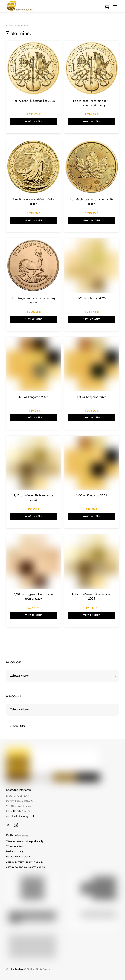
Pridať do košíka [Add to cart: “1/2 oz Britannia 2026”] (92, 319)
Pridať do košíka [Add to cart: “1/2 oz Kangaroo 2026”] (33, 418)
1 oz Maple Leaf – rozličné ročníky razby (92, 201)
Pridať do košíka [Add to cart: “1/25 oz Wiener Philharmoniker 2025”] (92, 615)
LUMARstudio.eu (17, 969)
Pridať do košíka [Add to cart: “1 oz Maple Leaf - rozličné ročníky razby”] (92, 220)
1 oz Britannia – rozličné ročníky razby (33, 201)
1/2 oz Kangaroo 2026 (33, 397)
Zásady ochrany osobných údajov (25, 862)
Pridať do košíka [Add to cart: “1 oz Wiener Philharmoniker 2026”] (33, 122)
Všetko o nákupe (15, 846)
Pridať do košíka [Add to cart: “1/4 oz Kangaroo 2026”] (92, 418)
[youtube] (9, 824)
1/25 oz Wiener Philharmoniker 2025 (92, 596)
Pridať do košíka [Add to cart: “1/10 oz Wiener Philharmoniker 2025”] (33, 517)
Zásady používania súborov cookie (25, 867)
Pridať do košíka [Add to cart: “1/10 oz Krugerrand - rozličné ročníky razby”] (33, 615)
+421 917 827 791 (21, 811)
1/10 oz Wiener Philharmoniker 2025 (33, 498)
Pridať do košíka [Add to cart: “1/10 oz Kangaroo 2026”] (92, 517)
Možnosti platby (15, 851)
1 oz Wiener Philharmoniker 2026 (33, 101)
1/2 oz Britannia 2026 (92, 298)
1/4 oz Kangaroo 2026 (92, 397)
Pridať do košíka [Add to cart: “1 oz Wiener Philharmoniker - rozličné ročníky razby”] (92, 122)
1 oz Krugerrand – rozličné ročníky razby (33, 300)
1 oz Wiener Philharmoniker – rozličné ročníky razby (92, 103)
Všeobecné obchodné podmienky (25, 841)
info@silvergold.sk (24, 816)
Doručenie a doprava (18, 856)
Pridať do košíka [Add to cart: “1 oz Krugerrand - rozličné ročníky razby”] (33, 319)
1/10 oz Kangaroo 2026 (92, 495)
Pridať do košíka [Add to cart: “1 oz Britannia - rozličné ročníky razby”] (33, 220)
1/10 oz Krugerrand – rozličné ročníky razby (33, 596)
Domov (10, 26)
